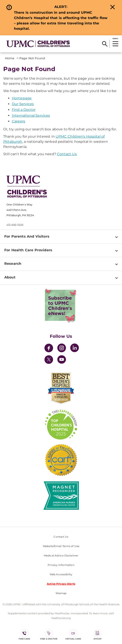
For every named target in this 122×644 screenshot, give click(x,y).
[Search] (105, 44)
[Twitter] (49, 360)
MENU (115, 39)
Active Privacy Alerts (61, 584)
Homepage (22, 98)
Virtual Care (73, 635)
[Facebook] (49, 349)
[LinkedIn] (75, 349)
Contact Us (67, 154)
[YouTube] (62, 360)
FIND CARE (24, 635)
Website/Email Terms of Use (61, 546)
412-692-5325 (15, 225)
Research (13, 264)
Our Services (23, 104)
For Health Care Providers (28, 250)
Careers (18, 121)
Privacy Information (61, 565)
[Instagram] (62, 349)
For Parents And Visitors (27, 236)
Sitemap (61, 593)
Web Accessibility (61, 574)
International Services (31, 115)
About (10, 277)
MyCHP (98, 635)
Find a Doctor (24, 110)
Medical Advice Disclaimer (61, 556)
